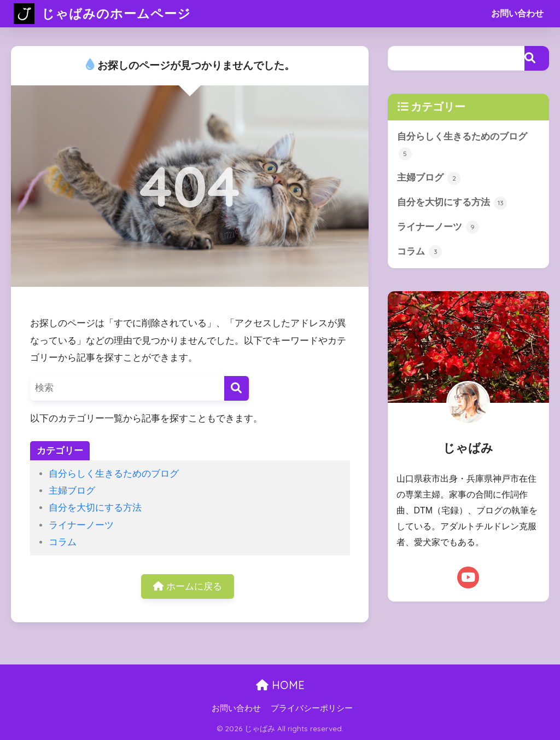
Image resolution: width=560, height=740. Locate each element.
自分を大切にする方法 (95, 508)
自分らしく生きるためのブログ (114, 474)
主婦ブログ (72, 491)
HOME (280, 685)
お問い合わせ (517, 13)
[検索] (237, 388)
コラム (63, 542)
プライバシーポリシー (312, 708)
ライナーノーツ (81, 525)
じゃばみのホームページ (102, 13)
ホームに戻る (188, 586)
